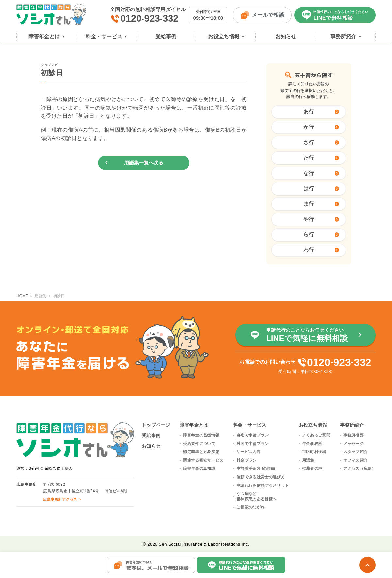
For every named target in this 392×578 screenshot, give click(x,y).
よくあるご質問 (316, 435)
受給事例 (151, 435)
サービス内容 (249, 452)
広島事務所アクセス (60, 499)
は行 (321, 188)
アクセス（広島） (359, 468)
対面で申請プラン (253, 444)
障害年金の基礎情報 (201, 435)
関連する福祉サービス (203, 460)
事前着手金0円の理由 (256, 468)
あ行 (321, 112)
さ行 (321, 142)
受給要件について (199, 444)
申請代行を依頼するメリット (263, 485)
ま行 (321, 204)
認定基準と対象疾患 (201, 452)
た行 (321, 158)
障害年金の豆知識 (199, 468)
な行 (321, 173)
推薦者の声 (312, 468)
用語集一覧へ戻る (144, 163)
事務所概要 (353, 435)
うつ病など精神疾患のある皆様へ (257, 496)
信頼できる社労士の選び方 (261, 477)
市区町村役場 (314, 452)
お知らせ (151, 446)
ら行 (321, 235)
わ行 (321, 250)
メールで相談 (262, 15)
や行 (321, 219)
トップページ (156, 425)
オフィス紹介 (355, 460)
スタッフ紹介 (355, 452)
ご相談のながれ (251, 507)
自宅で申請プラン (253, 435)
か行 (321, 127)
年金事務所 (312, 444)
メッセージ (353, 444)
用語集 (308, 460)
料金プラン (247, 460)
